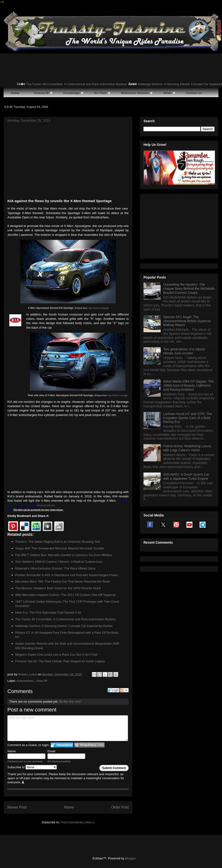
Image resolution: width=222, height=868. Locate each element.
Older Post (120, 807)
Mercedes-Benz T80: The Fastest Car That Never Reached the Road (63, 581)
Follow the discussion (124, 690)
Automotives (25, 681)
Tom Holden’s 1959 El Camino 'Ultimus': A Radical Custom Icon (59, 562)
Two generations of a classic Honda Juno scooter (184, 292)
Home (69, 807)
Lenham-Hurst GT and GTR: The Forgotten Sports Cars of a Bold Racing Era (188, 358)
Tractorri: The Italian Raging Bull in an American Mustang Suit (58, 542)
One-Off (42, 681)
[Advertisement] (68, 163)
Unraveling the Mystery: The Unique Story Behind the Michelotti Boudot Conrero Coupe (189, 229)
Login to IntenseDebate (62, 745)
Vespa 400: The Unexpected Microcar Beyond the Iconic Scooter (60, 548)
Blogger (130, 858)
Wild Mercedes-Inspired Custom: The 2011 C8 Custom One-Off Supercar (66, 595)
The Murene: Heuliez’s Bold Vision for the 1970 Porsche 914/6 (58, 588)
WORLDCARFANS (46, 505)
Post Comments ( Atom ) (78, 822)
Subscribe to (32, 767)
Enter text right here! (68, 728)
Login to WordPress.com (89, 745)
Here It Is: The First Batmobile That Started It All (48, 613)
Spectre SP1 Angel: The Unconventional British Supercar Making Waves (187, 261)
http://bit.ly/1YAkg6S (98, 308)
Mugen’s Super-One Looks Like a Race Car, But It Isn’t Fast (56, 655)
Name (12, 751)
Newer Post (17, 807)
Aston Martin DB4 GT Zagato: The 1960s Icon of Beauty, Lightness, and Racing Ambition (189, 326)
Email (51, 751)
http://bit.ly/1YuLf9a (117, 395)
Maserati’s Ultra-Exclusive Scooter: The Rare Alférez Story (55, 568)
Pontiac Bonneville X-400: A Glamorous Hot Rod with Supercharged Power (67, 575)
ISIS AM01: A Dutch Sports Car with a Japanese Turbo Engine (186, 417)
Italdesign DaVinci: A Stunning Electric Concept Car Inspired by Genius (64, 626)
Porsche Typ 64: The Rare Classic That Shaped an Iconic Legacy (60, 661)
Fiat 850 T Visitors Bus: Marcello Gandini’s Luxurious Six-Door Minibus (64, 555)
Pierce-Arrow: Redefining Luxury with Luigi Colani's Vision (187, 388)
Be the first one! (70, 702)
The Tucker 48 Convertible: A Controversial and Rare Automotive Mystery (80, 84)
